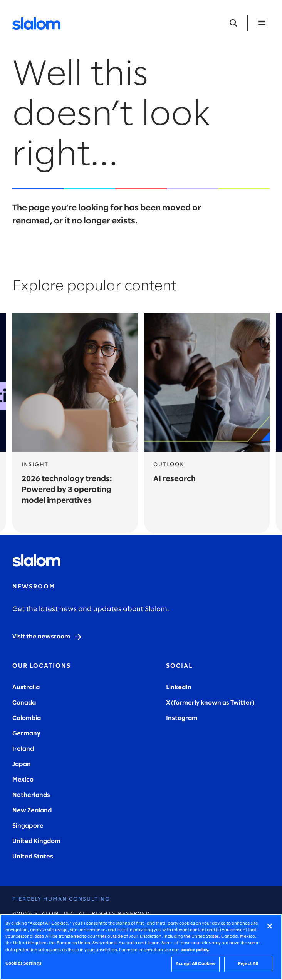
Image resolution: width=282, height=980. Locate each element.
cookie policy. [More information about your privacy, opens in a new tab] (195, 950)
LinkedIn (179, 687)
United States (33, 857)
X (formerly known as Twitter (209, 703)
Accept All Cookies (196, 964)
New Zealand (32, 811)
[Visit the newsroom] (47, 637)
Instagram (182, 718)
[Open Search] (233, 23)
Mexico (23, 780)
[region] (141, 947)
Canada (24, 703)
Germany (26, 734)
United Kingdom (36, 841)
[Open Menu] (262, 23)
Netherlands (31, 795)
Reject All (248, 964)
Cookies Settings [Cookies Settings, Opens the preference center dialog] (23, 963)
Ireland (23, 749)
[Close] (270, 926)
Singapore (28, 826)
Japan (22, 764)
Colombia (27, 718)
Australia (26, 687)
